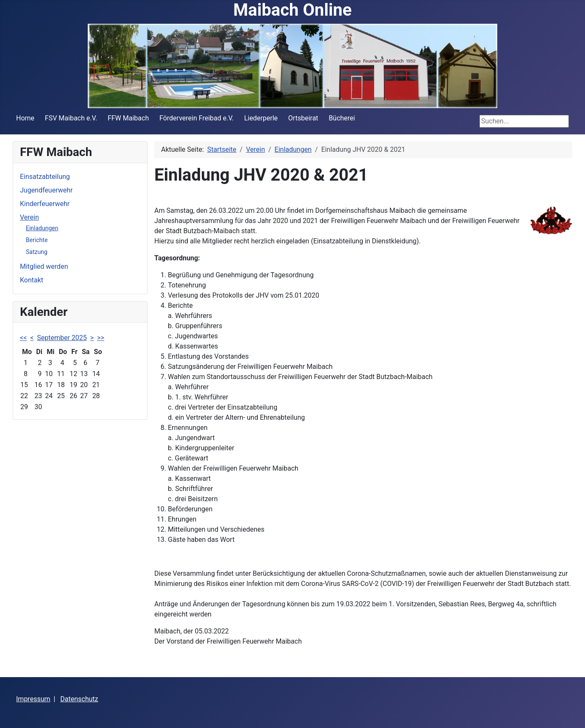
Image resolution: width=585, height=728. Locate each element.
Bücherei (342, 118)
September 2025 (62, 338)
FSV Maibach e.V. (71, 118)
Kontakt (32, 280)
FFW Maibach (128, 118)
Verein (29, 217)
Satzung (37, 252)
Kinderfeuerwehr (45, 204)
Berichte (37, 240)
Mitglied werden (44, 266)
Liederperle (261, 118)
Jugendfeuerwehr (46, 190)
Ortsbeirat (303, 118)
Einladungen (42, 228)
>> (101, 338)
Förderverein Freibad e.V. (196, 118)
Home (25, 118)
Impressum (33, 699)
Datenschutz (79, 699)
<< (23, 338)
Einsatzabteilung (45, 177)
